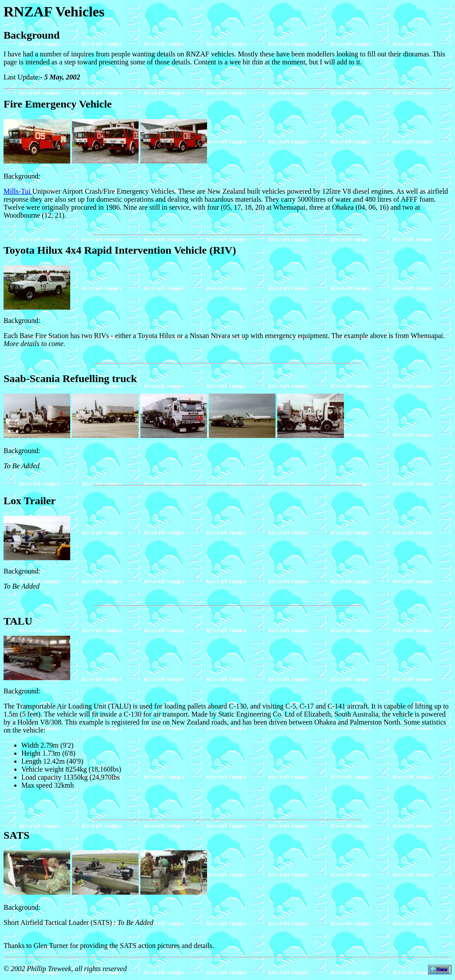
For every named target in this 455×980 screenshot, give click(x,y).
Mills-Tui (18, 191)
